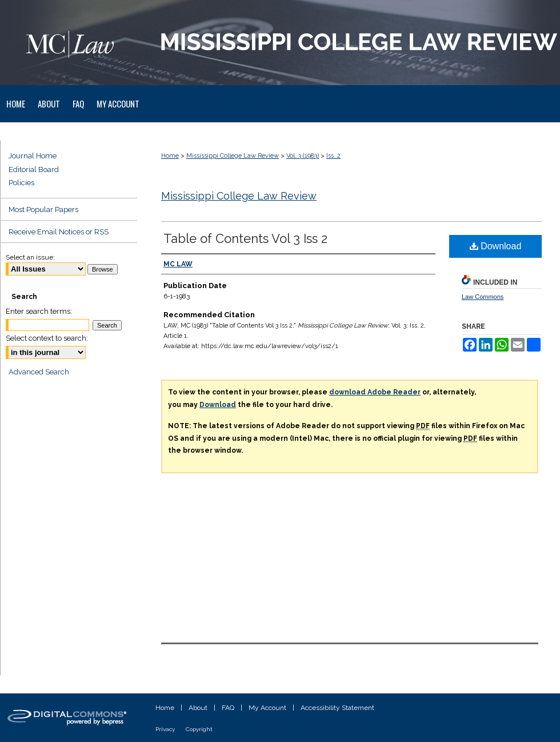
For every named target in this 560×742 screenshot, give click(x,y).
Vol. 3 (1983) (303, 156)
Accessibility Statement (337, 708)
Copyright (199, 729)
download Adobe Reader (375, 392)
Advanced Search (39, 372)
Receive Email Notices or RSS (59, 232)
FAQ (228, 708)
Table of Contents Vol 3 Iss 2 (245, 238)
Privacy (165, 729)
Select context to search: (47, 338)
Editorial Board (34, 169)
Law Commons (483, 297)
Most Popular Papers (43, 210)
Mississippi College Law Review (233, 156)
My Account (267, 708)
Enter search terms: (39, 311)
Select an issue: (30, 257)
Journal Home (33, 156)
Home (170, 156)
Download (496, 246)
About (198, 708)
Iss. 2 (333, 156)
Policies (21, 183)
